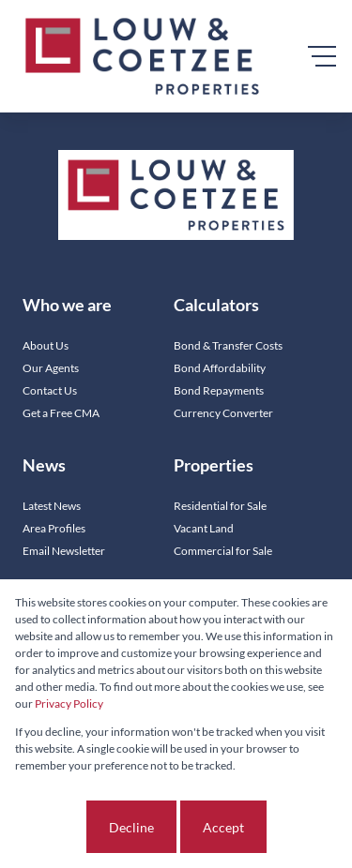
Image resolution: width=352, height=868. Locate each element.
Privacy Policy (69, 703)
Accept (223, 827)
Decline (131, 827)
